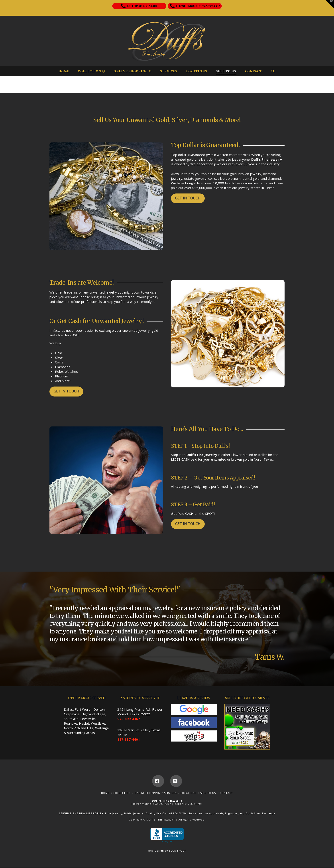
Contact (226, 793)
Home (105, 793)
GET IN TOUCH (188, 198)
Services (170, 793)
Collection (122, 793)
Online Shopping (147, 793)
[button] (330, 4)
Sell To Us (208, 793)
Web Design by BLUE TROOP (167, 851)
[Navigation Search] (273, 71)
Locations (188, 793)
